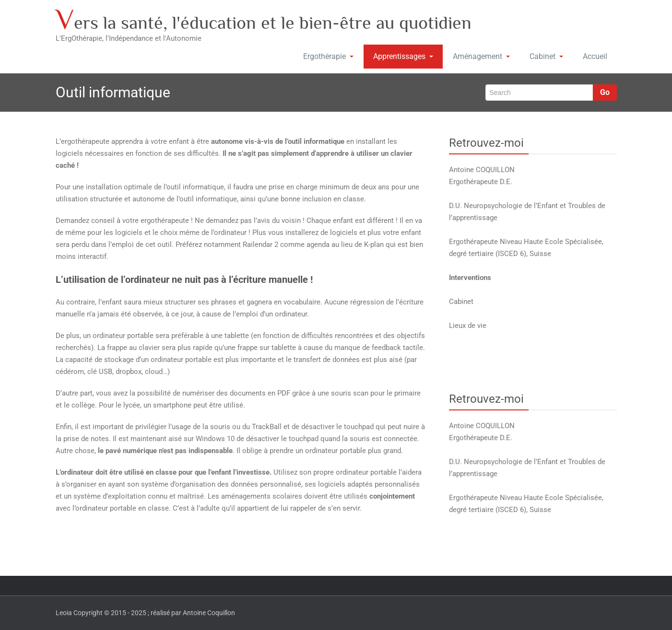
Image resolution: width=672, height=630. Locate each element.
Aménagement (481, 56)
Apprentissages (403, 56)
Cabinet (546, 56)
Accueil (595, 56)
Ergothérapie (328, 56)
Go (605, 92)
